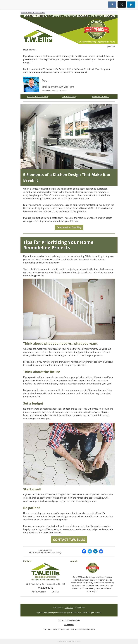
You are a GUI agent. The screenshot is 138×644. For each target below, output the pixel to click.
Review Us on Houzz (100, 97)
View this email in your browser (33, 13)
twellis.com (69, 608)
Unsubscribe (69, 625)
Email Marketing (62, 641)
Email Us (56, 592)
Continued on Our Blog (69, 227)
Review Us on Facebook (38, 97)
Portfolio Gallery (69, 97)
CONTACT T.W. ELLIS (69, 540)
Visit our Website (39, 592)
